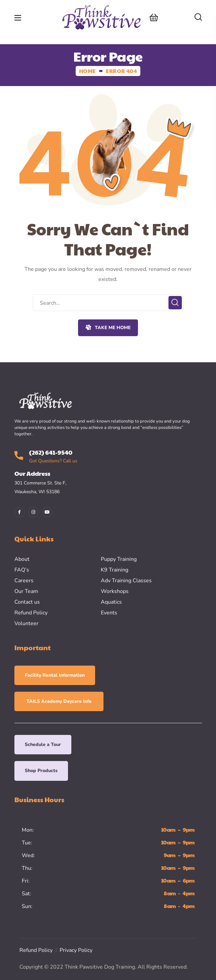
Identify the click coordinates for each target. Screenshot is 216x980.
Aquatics (111, 602)
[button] (154, 17)
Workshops (115, 591)
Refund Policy (31, 613)
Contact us (27, 602)
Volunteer (26, 623)
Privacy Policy (76, 950)
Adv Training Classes (126, 581)
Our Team (26, 591)
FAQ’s (22, 570)
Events (109, 613)
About (22, 559)
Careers (24, 581)
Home (87, 71)
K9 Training (115, 570)
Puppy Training (119, 559)
